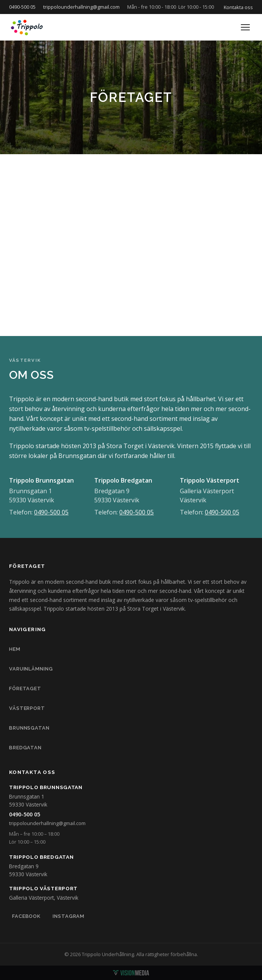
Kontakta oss (238, 7)
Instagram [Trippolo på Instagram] (69, 916)
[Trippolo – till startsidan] (27, 27)
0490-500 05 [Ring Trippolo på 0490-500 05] (25, 814)
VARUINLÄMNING (31, 669)
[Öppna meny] (245, 27)
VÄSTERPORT (27, 708)
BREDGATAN (25, 748)
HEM (15, 649)
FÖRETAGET (25, 689)
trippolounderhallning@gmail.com (81, 7)
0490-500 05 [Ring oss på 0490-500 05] (22, 7)
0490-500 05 (51, 512)
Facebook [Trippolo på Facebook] (26, 916)
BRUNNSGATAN (29, 728)
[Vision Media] (131, 973)
